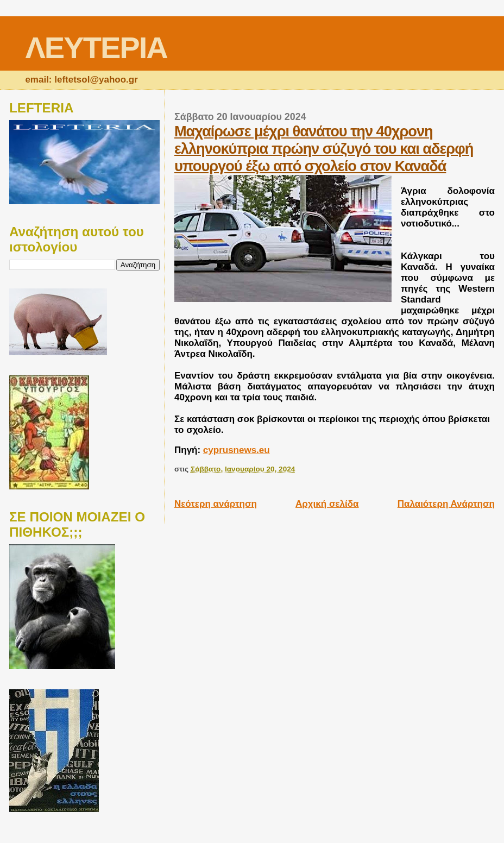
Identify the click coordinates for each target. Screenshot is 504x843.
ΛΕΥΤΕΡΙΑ (96, 48)
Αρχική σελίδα (327, 504)
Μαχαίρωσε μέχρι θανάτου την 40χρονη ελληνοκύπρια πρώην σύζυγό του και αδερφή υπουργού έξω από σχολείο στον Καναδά (324, 149)
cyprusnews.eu (237, 450)
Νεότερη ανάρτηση (216, 504)
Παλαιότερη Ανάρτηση (446, 504)
